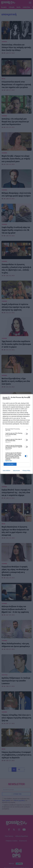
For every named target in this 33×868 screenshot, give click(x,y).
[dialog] (16, 434)
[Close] (30, 398)
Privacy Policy (26, 471)
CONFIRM (10, 464)
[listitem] (16, 430)
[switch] (26, 434)
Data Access (16, 471)
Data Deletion (7, 471)
